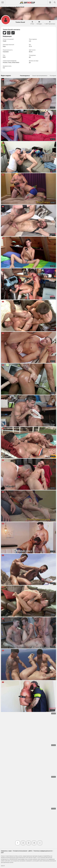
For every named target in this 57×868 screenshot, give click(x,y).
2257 (2, 853)
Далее (40, 843)
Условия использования (20, 851)
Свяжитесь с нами (6, 851)
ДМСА (30, 851)
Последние (53, 76)
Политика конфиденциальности (43, 851)
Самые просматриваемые (40, 76)
